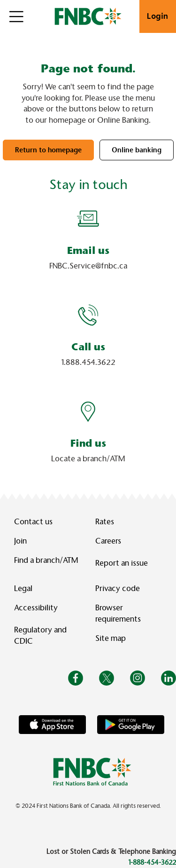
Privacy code (118, 588)
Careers (108, 541)
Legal (23, 588)
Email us (88, 250)
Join (20, 541)
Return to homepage (48, 150)
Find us (88, 443)
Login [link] (158, 16)
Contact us (33, 522)
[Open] (16, 16)
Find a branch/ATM (46, 560)
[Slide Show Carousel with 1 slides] (88, 340)
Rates (105, 522)
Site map (111, 638)
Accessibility (36, 608)
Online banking (137, 150)
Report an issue (122, 563)
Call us (88, 347)
